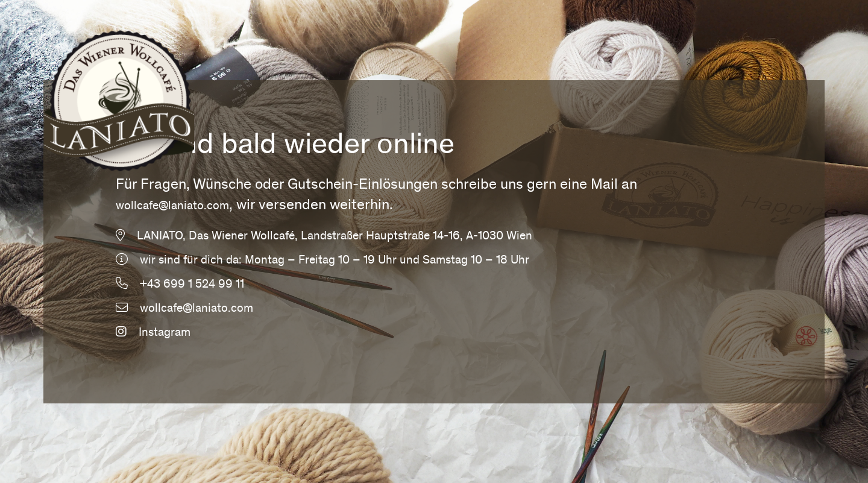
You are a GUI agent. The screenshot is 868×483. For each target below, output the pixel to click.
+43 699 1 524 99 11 (192, 285)
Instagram (153, 333)
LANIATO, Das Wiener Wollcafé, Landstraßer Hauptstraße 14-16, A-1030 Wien (335, 237)
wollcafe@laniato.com (172, 207)
